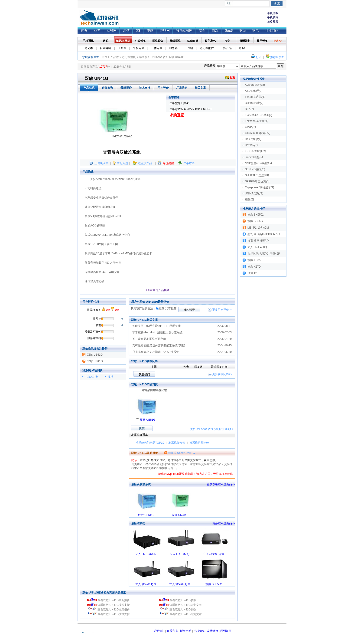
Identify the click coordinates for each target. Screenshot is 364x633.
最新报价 (126, 88)
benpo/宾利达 (255, 97)
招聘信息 (199, 631)
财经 (243, 30)
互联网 (112, 30)
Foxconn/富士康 (257, 121)
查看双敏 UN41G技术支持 (108, 605)
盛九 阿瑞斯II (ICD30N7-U (264, 234)
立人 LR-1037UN (146, 554)
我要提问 (144, 374)
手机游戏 (273, 13)
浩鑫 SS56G (255, 221)
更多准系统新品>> (224, 523)
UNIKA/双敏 (158, 57)
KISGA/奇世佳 (255, 151)
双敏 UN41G (95, 361)
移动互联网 (184, 30)
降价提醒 (168, 163)
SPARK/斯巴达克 (257, 181)
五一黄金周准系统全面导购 (149, 339)
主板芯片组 (92, 377)
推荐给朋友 (277, 57)
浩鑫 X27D (254, 267)
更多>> (277, 41)
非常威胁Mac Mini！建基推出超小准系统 (157, 332)
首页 (99, 18)
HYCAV (251, 145)
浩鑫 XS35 (254, 260)
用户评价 (163, 88)
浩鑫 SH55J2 (214, 584)
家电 (256, 30)
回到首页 (226, 631)
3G (138, 30)
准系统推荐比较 (199, 443)
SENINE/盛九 (255, 169)
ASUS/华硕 (254, 91)
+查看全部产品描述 (158, 290)
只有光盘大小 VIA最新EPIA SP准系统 (156, 352)
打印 (259, 57)
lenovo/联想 (254, 157)
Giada (250, 127)
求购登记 (177, 115)
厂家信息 (182, 88)
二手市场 (189, 163)
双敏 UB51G (95, 355)
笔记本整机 (129, 57)
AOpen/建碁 (255, 85)
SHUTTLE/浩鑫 (257, 175)
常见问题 (123, 163)
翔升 (249, 200)
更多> (242, 48)
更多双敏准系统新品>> (221, 484)
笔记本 (89, 48)
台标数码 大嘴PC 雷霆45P (264, 254)
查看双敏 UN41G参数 (178, 600)
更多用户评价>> (222, 310)
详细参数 (107, 88)
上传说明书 (101, 163)
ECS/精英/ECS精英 (259, 115)
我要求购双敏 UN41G (181, 453)
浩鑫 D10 (253, 273)
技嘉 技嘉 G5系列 (258, 241)
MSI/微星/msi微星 (258, 163)
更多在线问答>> (222, 374)
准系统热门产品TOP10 (150, 443)
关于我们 (159, 631)
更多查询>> (212, 429)
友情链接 (213, 631)
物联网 (165, 30)
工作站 (189, 48)
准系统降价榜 (177, 443)
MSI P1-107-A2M (258, 228)
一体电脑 (157, 48)
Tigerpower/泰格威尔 (260, 187)
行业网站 (272, 30)
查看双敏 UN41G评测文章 (180, 605)
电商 (150, 30)
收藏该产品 (145, 163)
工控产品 (226, 48)
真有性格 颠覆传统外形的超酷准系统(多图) (159, 345)
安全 (202, 30)
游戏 (215, 30)
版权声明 (186, 631)
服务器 (173, 48)
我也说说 (189, 310)
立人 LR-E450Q (180, 554)
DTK (249, 109)
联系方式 (172, 631)
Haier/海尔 (253, 139)
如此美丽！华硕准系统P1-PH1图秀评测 (157, 326)
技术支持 (145, 88)
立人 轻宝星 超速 (214, 554)
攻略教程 (273, 22)
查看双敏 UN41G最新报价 (108, 600)
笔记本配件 (207, 48)
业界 (97, 30)
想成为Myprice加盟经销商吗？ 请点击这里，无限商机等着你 (195, 474)
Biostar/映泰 (254, 103)
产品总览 (89, 88)
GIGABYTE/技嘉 (258, 133)
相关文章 (200, 88)
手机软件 (273, 17)
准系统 (143, 57)
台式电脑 (105, 48)
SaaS (229, 30)
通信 (126, 30)
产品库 (115, 57)
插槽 (110, 377)
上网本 (122, 48)
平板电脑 (139, 48)
